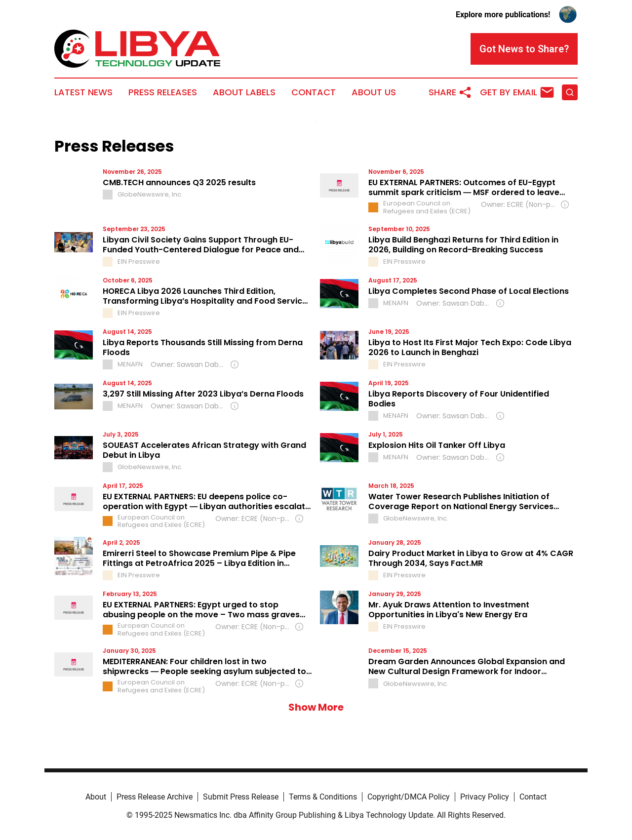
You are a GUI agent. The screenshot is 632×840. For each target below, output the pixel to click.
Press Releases (163, 92)
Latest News (83, 92)
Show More (316, 707)
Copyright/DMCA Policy (409, 797)
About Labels (244, 92)
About (96, 797)
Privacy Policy (485, 797)
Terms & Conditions (323, 797)
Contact (314, 92)
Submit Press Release (241, 797)
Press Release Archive (155, 797)
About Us (374, 92)
